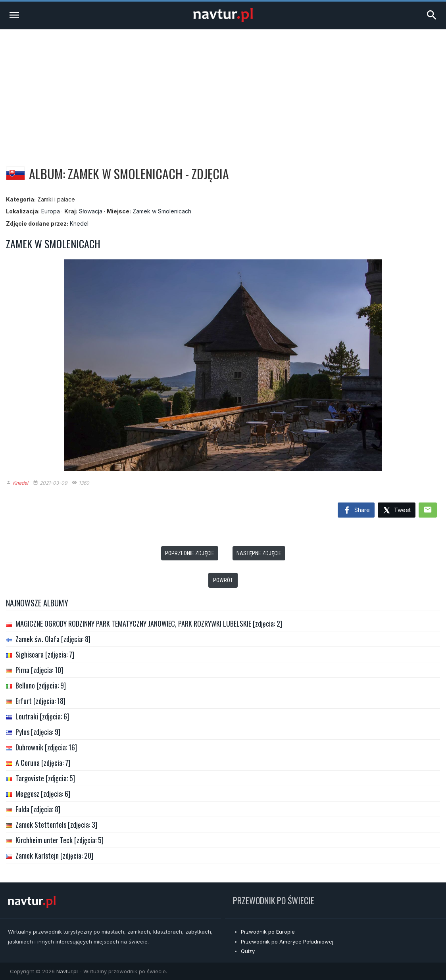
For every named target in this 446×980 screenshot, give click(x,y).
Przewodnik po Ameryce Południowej (287, 942)
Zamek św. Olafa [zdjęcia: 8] (53, 639)
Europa (51, 211)
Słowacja (91, 211)
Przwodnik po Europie (268, 932)
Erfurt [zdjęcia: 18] (40, 701)
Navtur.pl (67, 971)
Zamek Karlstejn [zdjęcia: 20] (54, 855)
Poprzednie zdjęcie (190, 553)
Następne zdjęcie (259, 553)
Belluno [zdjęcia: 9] (41, 685)
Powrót (223, 580)
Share (356, 510)
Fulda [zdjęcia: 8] (38, 809)
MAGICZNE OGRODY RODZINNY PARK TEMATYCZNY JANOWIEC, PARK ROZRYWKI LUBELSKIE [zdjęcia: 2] (149, 623)
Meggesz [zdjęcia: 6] (43, 794)
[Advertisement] (223, 89)
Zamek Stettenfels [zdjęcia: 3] (56, 825)
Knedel (79, 223)
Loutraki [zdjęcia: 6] (42, 716)
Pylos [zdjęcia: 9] (38, 732)
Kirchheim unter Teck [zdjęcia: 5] (60, 840)
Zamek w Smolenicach (162, 211)
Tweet (397, 511)
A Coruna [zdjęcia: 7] (43, 763)
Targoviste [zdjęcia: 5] (45, 778)
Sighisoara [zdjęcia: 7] (45, 654)
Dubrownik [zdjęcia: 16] (46, 747)
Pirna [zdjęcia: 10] (39, 670)
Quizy (248, 951)
